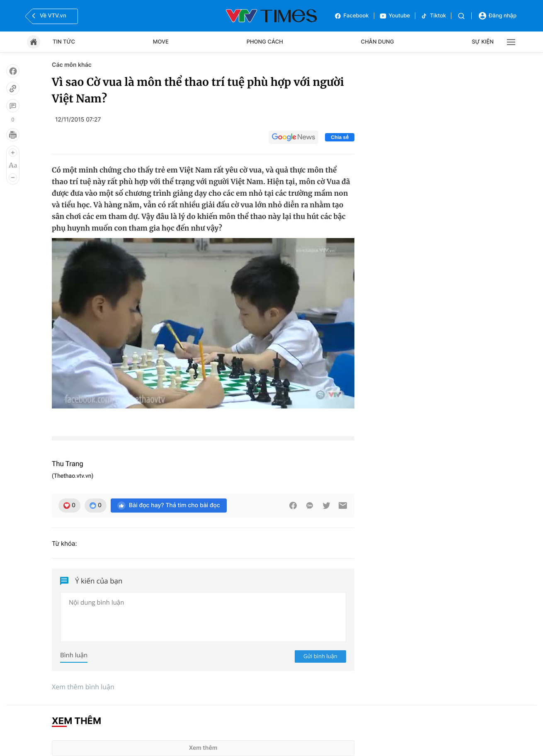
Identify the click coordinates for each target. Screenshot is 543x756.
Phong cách (265, 42)
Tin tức (64, 42)
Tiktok (433, 16)
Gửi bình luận (320, 656)
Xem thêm (203, 748)
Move (161, 42)
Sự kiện (483, 42)
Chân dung (378, 42)
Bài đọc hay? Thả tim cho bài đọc (169, 506)
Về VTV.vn (48, 16)
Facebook (351, 16)
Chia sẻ (340, 137)
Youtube (395, 16)
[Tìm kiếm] (461, 16)
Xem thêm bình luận (83, 687)
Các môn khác (72, 65)
